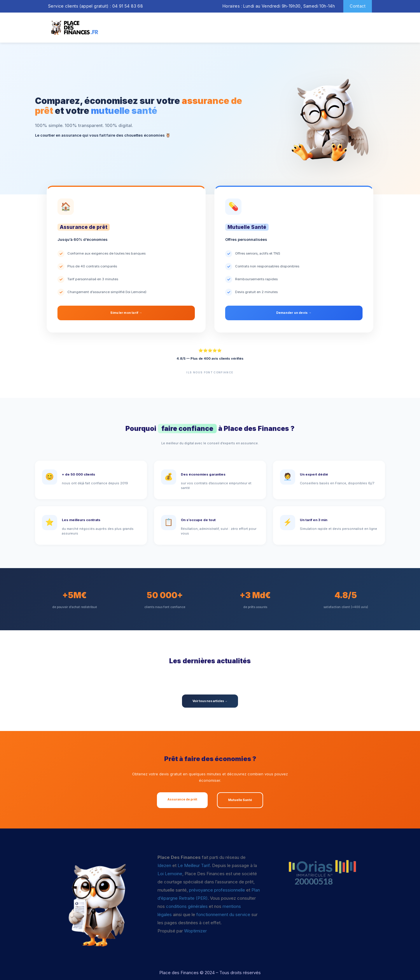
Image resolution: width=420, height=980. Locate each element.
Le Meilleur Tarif (194, 865)
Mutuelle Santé (240, 800)
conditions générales (187, 906)
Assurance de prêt (182, 799)
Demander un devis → (294, 313)
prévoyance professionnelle (217, 890)
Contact (358, 6)
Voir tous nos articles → (210, 701)
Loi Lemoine (170, 874)
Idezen (164, 865)
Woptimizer (195, 931)
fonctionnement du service (223, 914)
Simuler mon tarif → (126, 313)
